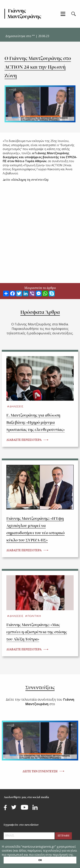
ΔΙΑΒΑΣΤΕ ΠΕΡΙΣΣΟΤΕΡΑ (24, 440)
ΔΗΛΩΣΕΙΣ (16, 406)
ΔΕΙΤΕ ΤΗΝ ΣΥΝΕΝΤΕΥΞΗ (40, 772)
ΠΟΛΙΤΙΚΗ (34, 616)
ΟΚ (40, 860)
